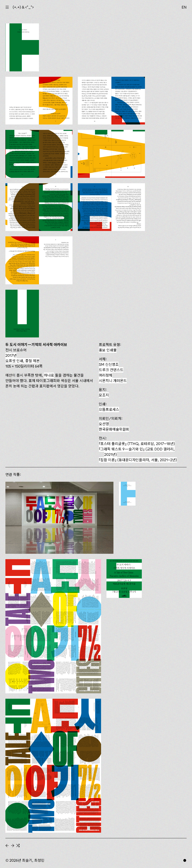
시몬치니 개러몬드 (113, 381)
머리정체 (106, 375)
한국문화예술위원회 (114, 429)
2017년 (11, 355)
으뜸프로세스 (109, 409)
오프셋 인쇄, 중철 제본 (23, 361)
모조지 (104, 395)
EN (184, 7)
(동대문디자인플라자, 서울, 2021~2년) (138, 460)
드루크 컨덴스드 (111, 370)
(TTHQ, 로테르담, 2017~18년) (137, 444)
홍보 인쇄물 (108, 350)
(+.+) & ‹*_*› (23, 7)
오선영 (104, 424)
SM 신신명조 (109, 364)
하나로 (49, 375)
